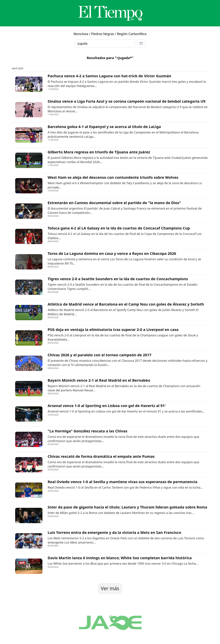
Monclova (81, 34)
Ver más (110, 588)
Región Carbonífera (132, 34)
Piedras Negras (103, 34)
